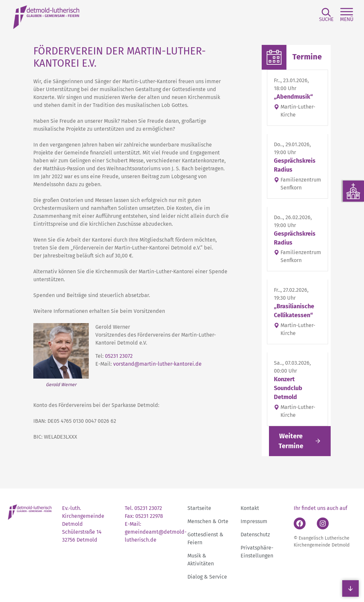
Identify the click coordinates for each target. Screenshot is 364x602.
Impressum (254, 521)
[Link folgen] (300, 441)
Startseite (199, 508)
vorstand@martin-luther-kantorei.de (157, 364)
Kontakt (250, 508)
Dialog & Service (207, 577)
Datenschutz (255, 535)
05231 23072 (119, 356)
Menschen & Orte (208, 521)
